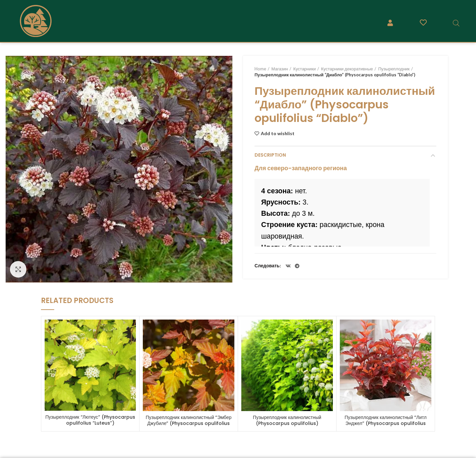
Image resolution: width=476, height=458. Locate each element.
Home (260, 69)
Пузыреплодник (394, 69)
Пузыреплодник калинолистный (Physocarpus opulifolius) (287, 420)
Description (270, 155)
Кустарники (304, 69)
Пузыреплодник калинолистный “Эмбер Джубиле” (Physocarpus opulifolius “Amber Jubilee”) (189, 423)
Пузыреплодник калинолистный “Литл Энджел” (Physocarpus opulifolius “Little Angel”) (385, 423)
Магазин (280, 69)
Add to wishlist (278, 134)
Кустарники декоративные (347, 69)
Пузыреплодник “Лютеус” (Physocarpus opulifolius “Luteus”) (90, 420)
